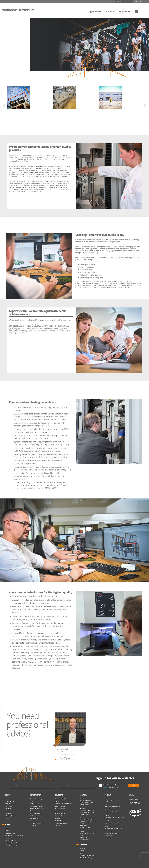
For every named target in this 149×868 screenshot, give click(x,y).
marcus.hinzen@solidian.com (65, 759)
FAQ (7, 828)
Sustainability (10, 801)
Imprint (8, 831)
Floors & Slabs (35, 804)
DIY (31, 821)
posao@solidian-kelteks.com (113, 812)
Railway (57, 818)
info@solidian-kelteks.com (113, 801)
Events (7, 818)
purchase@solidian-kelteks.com (114, 817)
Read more (36, 125)
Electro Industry (60, 806)
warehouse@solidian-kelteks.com (111, 835)
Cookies (8, 838)
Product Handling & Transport (36, 824)
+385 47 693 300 (85, 804)
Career (82, 851)
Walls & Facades (35, 813)
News (81, 853)
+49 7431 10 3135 (85, 814)
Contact (8, 811)
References (9, 806)
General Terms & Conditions (14, 835)
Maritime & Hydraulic (37, 806)
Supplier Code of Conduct (13, 843)
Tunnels (33, 811)
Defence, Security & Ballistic (63, 804)
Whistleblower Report (12, 845)
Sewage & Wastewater (37, 809)
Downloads (9, 813)
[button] (136, 11)
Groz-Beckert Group (86, 858)
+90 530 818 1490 (85, 828)
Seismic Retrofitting (36, 799)
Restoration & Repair (37, 816)
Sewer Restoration (61, 816)
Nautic (57, 811)
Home (7, 799)
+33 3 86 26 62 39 (85, 839)
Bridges (33, 801)
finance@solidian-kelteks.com (114, 828)
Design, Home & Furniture (63, 799)
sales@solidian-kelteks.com (113, 806)
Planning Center (10, 816)
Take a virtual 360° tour (87, 855)
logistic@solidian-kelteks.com (114, 823)
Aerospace (58, 821)
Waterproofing (35, 818)
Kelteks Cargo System (39, 110)
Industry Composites (61, 809)
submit (134, 786)
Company (8, 809)
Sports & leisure (60, 813)
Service (8, 804)
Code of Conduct (11, 840)
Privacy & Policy (10, 833)
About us (83, 848)
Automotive (59, 801)
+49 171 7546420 (61, 757)
